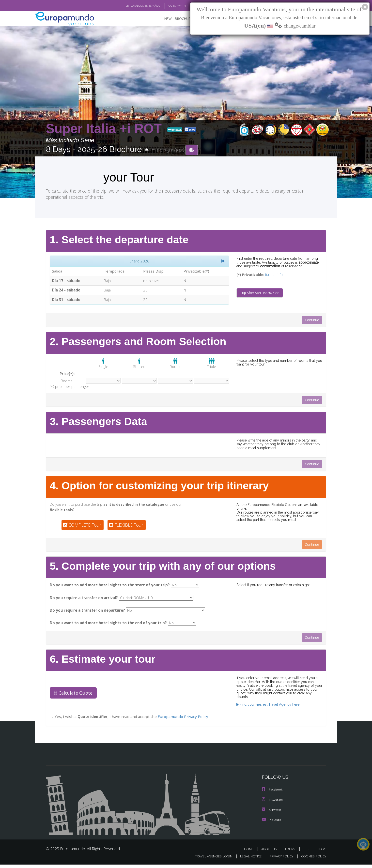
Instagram (272, 803)
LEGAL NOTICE (248, 860)
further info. (271, 275)
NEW (163, 19)
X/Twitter (272, 813)
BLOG (322, 853)
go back (175, 130)
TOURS (291, 853)
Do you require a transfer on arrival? (84, 601)
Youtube (272, 823)
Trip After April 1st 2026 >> (261, 294)
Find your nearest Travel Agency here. (267, 705)
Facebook (272, 794)
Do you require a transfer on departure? (87, 614)
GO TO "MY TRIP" (170, 6)
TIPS (307, 853)
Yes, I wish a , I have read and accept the (128, 721)
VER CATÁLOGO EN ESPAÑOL (132, 6)
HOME (251, 853)
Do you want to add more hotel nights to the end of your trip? (107, 627)
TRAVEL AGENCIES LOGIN (209, 860)
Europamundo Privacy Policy (182, 721)
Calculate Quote (72, 697)
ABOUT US (270, 853)
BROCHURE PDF (184, 19)
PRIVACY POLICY (279, 860)
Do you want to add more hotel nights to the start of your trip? (108, 588)
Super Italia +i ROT (106, 129)
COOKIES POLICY (313, 860)
